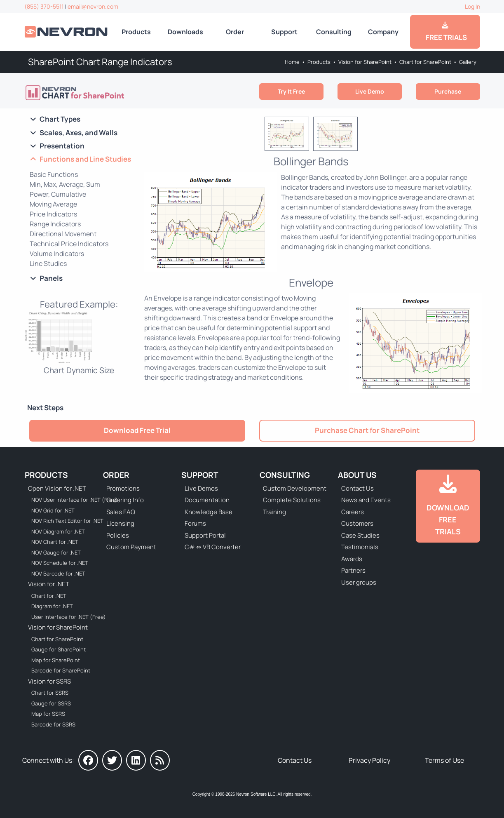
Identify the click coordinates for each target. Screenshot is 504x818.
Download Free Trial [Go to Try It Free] (137, 430)
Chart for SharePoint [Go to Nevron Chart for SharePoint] (425, 62)
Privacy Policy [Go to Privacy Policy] (369, 760)
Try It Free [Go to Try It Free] (291, 91)
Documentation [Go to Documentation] (207, 500)
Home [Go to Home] (292, 62)
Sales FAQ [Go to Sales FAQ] (121, 512)
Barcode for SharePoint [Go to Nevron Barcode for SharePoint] (61, 670)
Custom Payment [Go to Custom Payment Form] (131, 547)
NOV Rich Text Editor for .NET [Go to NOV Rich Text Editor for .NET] (67, 521)
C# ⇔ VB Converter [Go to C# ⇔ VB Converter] (213, 547)
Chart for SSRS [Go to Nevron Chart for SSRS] (50, 693)
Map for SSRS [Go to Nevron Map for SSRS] (48, 714)
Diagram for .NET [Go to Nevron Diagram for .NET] (52, 606)
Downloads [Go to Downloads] (185, 32)
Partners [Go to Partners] (353, 570)
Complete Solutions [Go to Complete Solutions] (292, 500)
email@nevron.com (93, 6)
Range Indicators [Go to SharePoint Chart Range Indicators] (55, 224)
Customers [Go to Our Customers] (357, 523)
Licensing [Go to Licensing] (120, 523)
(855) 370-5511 (44, 6)
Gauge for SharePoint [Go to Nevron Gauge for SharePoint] (59, 649)
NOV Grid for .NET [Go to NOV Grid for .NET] (53, 510)
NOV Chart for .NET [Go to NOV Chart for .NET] (55, 542)
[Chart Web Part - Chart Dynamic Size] (79, 343)
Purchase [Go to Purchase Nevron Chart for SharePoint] (448, 91)
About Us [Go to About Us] (357, 475)
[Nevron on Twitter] (112, 760)
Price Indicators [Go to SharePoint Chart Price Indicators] (53, 214)
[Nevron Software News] (160, 760)
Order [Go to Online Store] (235, 32)
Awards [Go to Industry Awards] (352, 559)
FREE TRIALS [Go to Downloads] (445, 32)
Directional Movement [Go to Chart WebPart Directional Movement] (63, 234)
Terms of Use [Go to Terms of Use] (444, 760)
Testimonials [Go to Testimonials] (360, 547)
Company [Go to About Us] (383, 32)
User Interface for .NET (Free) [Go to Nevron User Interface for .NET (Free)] (69, 617)
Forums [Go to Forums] (195, 523)
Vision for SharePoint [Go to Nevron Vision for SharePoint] (365, 62)
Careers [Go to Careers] (353, 512)
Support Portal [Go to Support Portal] (205, 535)
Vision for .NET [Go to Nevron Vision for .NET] (49, 584)
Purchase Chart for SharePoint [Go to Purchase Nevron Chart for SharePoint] (367, 430)
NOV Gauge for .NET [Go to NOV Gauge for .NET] (56, 552)
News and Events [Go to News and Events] (366, 500)
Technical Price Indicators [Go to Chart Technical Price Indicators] (69, 244)
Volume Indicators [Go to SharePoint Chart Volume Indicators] (57, 254)
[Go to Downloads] (448, 506)
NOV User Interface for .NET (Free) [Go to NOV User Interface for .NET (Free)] (69, 500)
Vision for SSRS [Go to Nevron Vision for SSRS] (49, 681)
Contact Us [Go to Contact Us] (357, 488)
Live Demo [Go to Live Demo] (370, 91)
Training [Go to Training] (274, 512)
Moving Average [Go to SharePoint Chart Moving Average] (53, 204)
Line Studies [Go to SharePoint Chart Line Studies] (48, 263)
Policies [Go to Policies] (118, 535)
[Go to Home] (67, 32)
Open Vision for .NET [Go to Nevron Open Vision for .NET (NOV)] (57, 488)
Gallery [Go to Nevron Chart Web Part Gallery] (468, 62)
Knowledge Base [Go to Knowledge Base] (209, 512)
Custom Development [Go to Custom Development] (295, 488)
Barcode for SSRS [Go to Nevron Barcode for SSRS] (53, 724)
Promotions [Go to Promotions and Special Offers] (123, 488)
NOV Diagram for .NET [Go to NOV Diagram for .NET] (58, 531)
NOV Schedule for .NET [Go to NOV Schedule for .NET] (60, 563)
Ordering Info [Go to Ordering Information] (125, 500)
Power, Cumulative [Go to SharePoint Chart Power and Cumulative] (58, 194)
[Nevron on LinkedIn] (136, 760)
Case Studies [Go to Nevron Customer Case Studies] (360, 535)
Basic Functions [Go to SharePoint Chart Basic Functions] (54, 174)
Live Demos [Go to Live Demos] (201, 488)
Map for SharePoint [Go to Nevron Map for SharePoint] (56, 660)
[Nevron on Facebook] (88, 760)
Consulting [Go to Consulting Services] (334, 32)
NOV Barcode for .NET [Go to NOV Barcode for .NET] (58, 574)
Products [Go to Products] (136, 32)
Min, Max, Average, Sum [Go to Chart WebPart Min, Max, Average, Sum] (65, 184)
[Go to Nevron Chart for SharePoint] (76, 93)
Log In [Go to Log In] (472, 6)
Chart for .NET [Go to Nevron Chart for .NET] (49, 596)
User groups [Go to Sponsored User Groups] (359, 582)
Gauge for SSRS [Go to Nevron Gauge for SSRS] (51, 703)
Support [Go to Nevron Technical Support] (284, 32)
